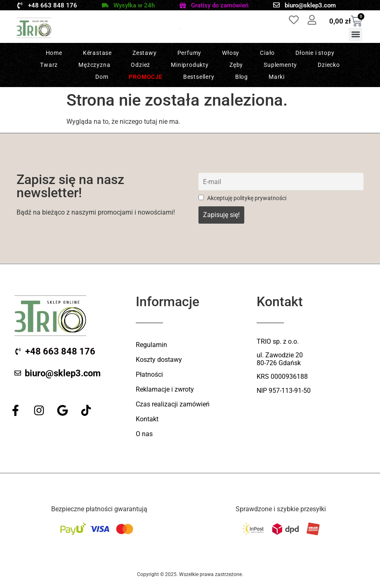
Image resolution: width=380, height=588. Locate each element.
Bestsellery (199, 77)
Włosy (231, 53)
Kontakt (147, 419)
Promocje (145, 77)
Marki (277, 77)
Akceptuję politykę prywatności (242, 198)
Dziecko (329, 65)
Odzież (140, 65)
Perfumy (190, 53)
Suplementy (280, 65)
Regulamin (151, 345)
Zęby (236, 65)
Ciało (267, 53)
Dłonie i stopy (315, 53)
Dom (102, 77)
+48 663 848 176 (53, 5)
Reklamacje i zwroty (165, 389)
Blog (242, 77)
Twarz (49, 65)
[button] (355, 34)
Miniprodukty (190, 65)
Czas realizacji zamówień (173, 404)
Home (54, 53)
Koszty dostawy (159, 360)
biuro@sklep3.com (310, 5)
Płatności (149, 374)
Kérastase (97, 53)
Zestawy (145, 53)
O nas (144, 434)
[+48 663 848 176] (20, 5)
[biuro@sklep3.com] (276, 5)
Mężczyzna (94, 65)
